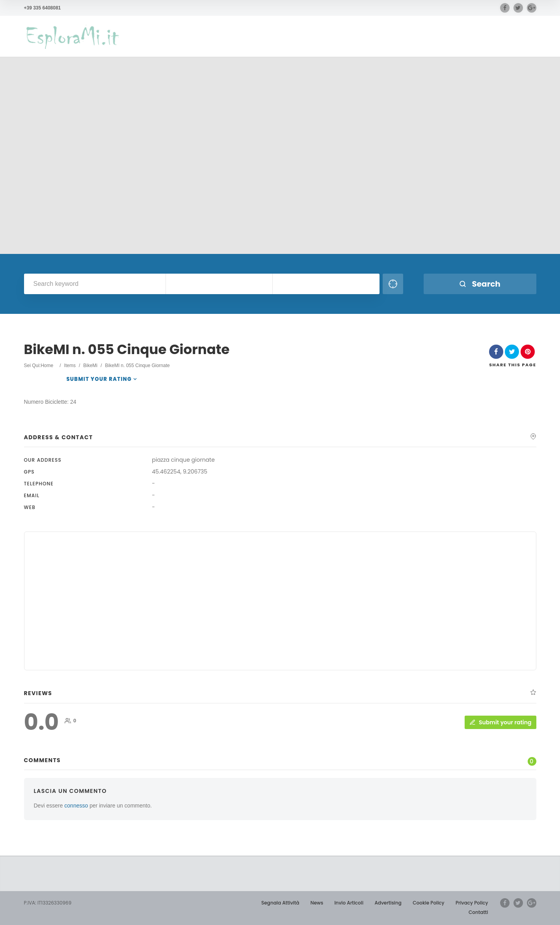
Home (47, 366)
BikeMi (90, 366)
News (317, 903)
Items (70, 366)
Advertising (388, 903)
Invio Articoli (349, 903)
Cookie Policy (428, 903)
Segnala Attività (280, 903)
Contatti (478, 912)
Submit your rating (99, 379)
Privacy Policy (472, 903)
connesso (76, 806)
